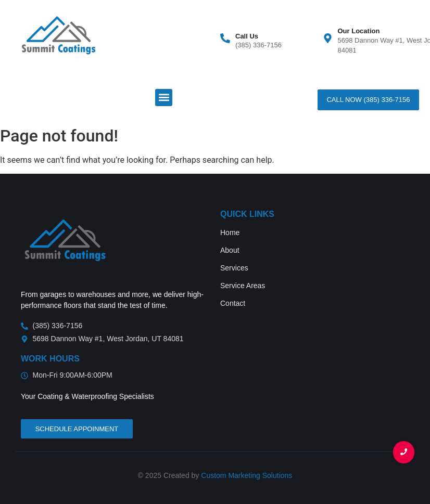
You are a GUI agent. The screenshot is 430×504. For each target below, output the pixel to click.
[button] (164, 98)
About (230, 250)
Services (234, 268)
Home (230, 232)
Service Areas (243, 286)
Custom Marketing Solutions (246, 475)
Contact (233, 303)
